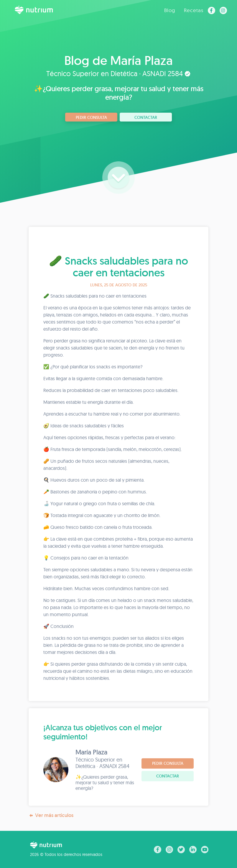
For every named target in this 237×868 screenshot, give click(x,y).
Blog (170, 10)
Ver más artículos (51, 815)
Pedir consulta (91, 117)
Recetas (194, 10)
